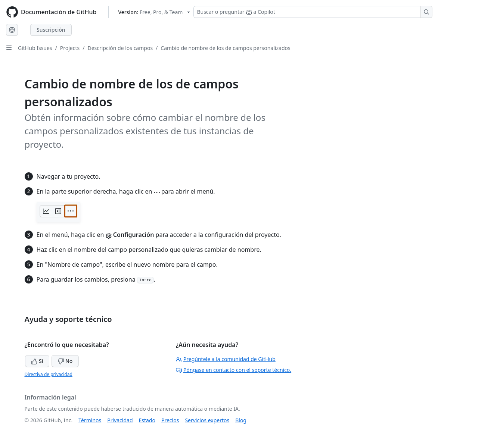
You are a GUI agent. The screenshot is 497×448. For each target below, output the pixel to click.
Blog (241, 420)
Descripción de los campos (120, 48)
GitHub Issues (35, 48)
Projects (70, 48)
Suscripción (51, 30)
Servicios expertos (207, 420)
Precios (170, 420)
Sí (37, 361)
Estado (147, 420)
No (65, 361)
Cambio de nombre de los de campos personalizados (225, 48)
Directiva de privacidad (49, 374)
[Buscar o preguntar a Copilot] (313, 12)
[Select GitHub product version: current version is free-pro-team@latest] (154, 12)
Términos (90, 420)
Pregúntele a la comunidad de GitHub (226, 359)
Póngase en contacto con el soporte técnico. (234, 370)
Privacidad (120, 420)
